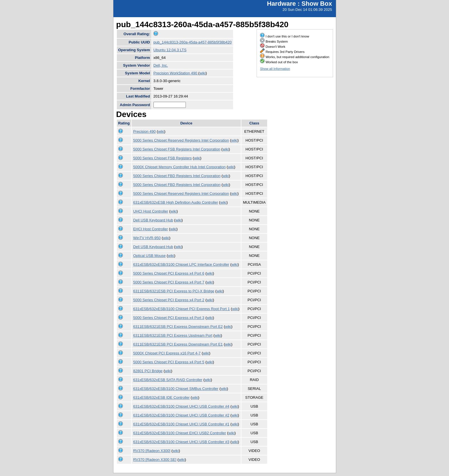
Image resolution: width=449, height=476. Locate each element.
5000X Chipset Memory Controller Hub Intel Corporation (179, 167)
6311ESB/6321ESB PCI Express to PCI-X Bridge (174, 291)
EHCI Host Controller (150, 229)
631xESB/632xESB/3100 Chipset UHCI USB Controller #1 (181, 424)
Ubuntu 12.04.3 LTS (170, 50)
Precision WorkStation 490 (176, 73)
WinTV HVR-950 (147, 238)
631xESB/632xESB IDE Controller (161, 397)
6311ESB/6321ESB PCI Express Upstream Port (173, 335)
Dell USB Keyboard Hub (153, 220)
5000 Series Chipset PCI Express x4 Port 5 (169, 362)
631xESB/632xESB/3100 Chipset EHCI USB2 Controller (180, 433)
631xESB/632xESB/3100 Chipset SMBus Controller (176, 389)
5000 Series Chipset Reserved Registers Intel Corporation (181, 140)
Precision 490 (144, 131)
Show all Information (275, 69)
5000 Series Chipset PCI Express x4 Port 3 (169, 318)
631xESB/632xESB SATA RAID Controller (168, 380)
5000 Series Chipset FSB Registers (162, 158)
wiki (203, 73)
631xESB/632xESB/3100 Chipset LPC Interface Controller (181, 264)
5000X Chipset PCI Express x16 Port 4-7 (167, 353)
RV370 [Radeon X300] (152, 451)
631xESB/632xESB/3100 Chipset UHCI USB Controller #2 (181, 415)
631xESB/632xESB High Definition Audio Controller (176, 202)
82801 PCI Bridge (148, 371)
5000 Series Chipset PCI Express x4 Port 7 (169, 282)
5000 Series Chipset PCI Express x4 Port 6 (169, 273)
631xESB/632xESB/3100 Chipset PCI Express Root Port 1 (181, 309)
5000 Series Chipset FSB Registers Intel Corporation (177, 149)
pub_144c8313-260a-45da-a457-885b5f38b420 (193, 42)
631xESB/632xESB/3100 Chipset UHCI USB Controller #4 (181, 406)
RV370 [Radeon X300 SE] (155, 460)
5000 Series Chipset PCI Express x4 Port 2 (169, 300)
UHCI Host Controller (151, 211)
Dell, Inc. (161, 65)
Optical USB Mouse (149, 256)
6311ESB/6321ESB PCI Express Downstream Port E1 (178, 344)
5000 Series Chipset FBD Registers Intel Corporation (177, 176)
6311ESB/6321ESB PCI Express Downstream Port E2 (178, 327)
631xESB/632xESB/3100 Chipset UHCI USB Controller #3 (181, 442)
